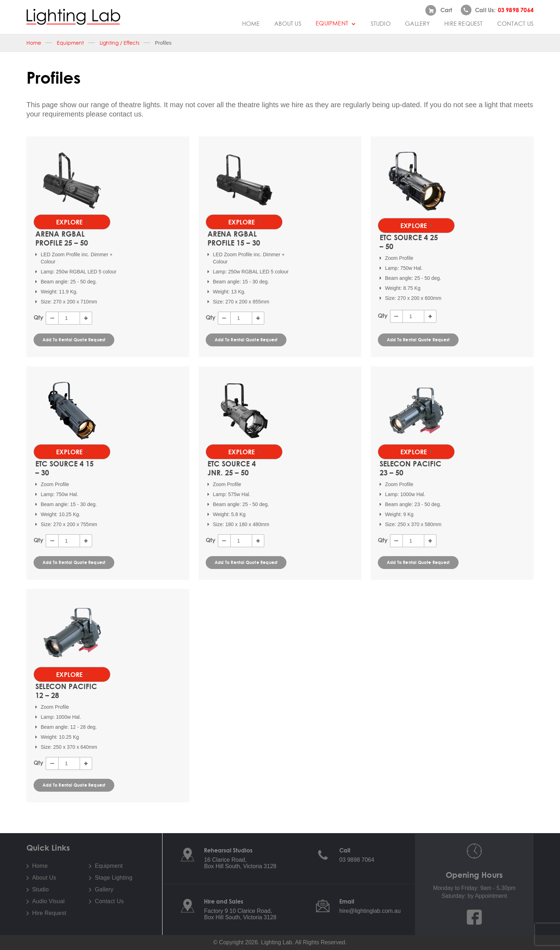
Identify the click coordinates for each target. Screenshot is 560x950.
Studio (381, 24)
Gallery (417, 24)
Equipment (336, 23)
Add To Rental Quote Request (74, 340)
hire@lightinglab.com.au (370, 911)
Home (251, 24)
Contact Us (515, 24)
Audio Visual (48, 901)
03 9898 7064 (357, 860)
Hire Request (463, 24)
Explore (72, 222)
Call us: (497, 10)
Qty (38, 317)
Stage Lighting (113, 878)
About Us (288, 24)
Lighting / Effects (119, 43)
